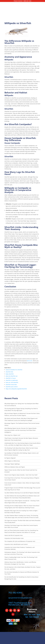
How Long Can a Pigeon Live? (13, 435)
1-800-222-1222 (27, 1)
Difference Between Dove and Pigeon (15, 467)
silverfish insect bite (11, 385)
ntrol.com (30, 361)
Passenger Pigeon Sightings (12, 464)
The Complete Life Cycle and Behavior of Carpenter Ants (20, 541)
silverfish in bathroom (12, 380)
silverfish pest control (12, 387)
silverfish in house (11, 378)
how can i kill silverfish (12, 382)
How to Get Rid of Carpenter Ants (14, 535)
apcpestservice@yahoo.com (20, 598)
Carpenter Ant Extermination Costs (14, 538)
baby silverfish (10, 374)
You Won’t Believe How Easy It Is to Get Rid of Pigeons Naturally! (22, 493)
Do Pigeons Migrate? (10, 458)
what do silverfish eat (12, 376)
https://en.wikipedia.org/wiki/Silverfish (16, 389)
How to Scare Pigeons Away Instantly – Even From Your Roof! (21, 475)
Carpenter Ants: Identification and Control (16, 544)
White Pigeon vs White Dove (12, 461)
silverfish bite (9, 372)
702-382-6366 (15, 593)
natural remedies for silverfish (14, 370)
